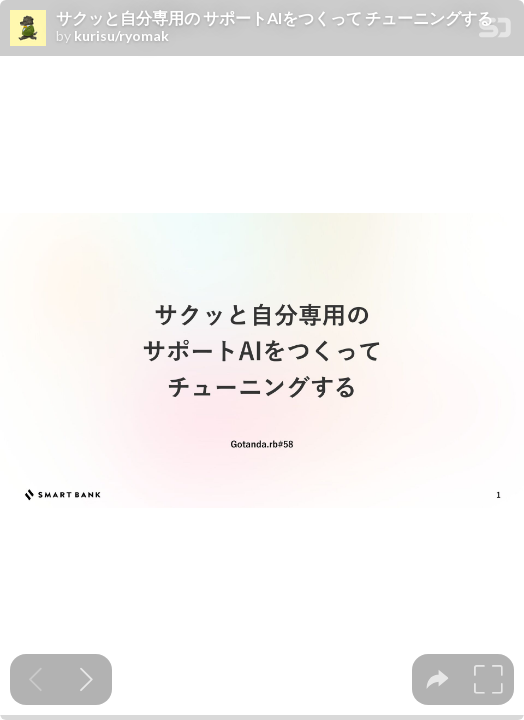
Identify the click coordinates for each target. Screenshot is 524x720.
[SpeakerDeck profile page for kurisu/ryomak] (28, 29)
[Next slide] (86, 679)
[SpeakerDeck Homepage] (495, 31)
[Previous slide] (35, 679)
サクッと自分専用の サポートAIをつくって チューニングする (274, 18)
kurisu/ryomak (121, 36)
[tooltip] (437, 679)
